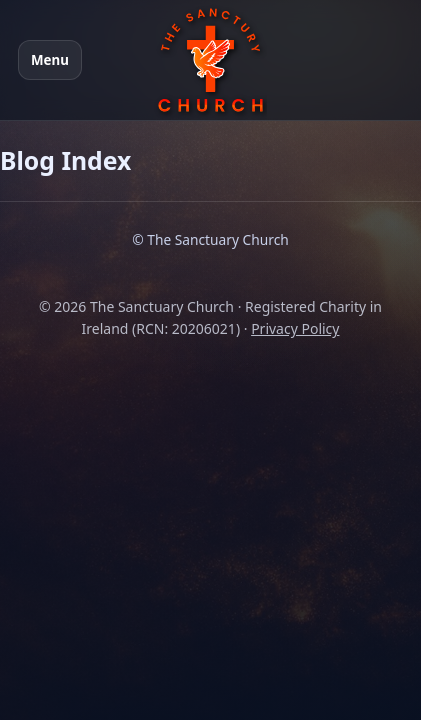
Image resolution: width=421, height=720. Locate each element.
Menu (50, 60)
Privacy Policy (295, 328)
